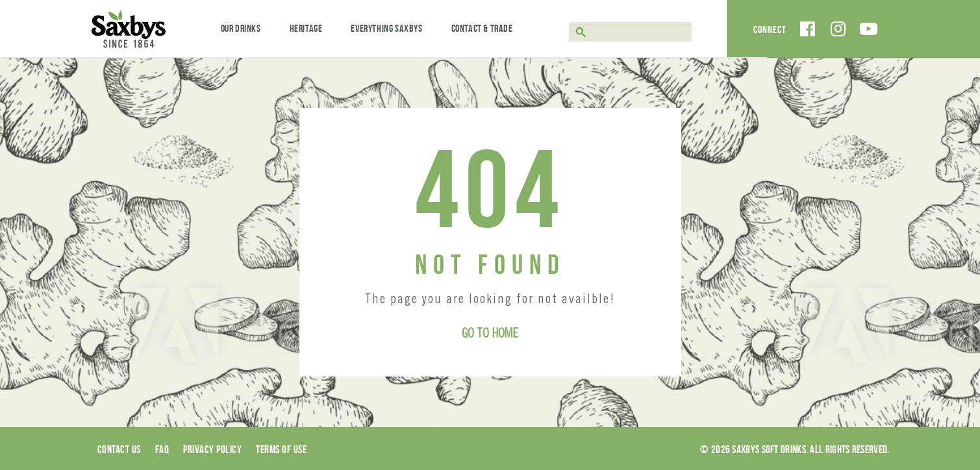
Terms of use (281, 449)
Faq (162, 449)
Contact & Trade (482, 28)
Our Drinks (241, 28)
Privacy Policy (212, 449)
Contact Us (119, 449)
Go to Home (490, 335)
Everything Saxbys (386, 28)
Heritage (306, 28)
